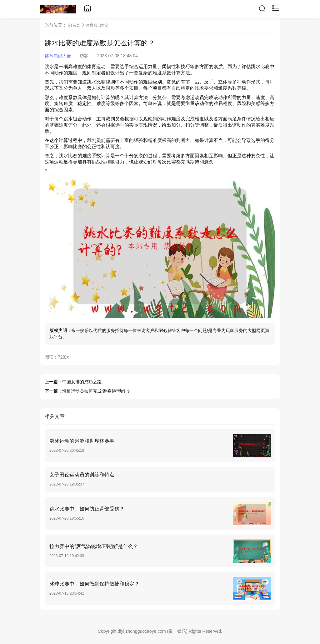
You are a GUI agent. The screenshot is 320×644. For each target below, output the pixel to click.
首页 (75, 25)
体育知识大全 (97, 25)
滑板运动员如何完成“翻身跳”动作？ (96, 391)
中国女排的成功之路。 (84, 382)
